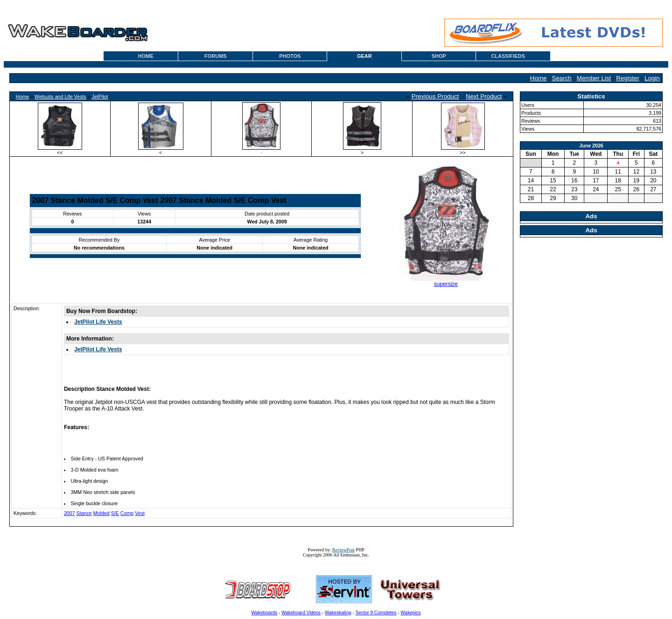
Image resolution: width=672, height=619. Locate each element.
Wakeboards (265, 613)
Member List (594, 78)
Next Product (484, 96)
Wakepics (411, 613)
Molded (101, 513)
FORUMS (216, 56)
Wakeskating (338, 613)
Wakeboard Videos (301, 613)
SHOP (439, 56)
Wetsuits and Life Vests (60, 97)
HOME (146, 56)
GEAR (364, 56)
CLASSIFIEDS (508, 56)
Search (562, 78)
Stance (84, 513)
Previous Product (435, 96)
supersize (446, 284)
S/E (115, 513)
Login (652, 78)
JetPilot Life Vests (98, 322)
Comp (127, 513)
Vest (140, 513)
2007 (70, 513)
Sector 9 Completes (376, 613)
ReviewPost (343, 550)
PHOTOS (290, 56)
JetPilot (100, 97)
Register (628, 78)
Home (539, 78)
